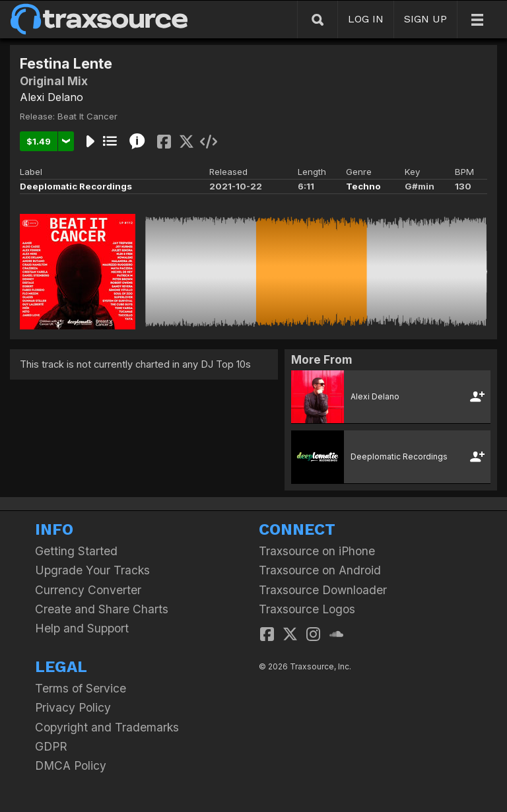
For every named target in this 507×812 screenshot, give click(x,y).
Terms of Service (81, 688)
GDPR (51, 746)
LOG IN (366, 19)
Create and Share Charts (102, 609)
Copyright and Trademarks (107, 727)
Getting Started (76, 551)
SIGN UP (425, 19)
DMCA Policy (71, 765)
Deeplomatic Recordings (76, 186)
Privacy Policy (73, 707)
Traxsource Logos (307, 609)
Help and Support (82, 628)
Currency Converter (88, 590)
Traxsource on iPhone (317, 551)
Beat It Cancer (87, 116)
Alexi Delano (51, 97)
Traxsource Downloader (323, 590)
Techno (363, 186)
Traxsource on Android (320, 570)
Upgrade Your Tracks (92, 570)
